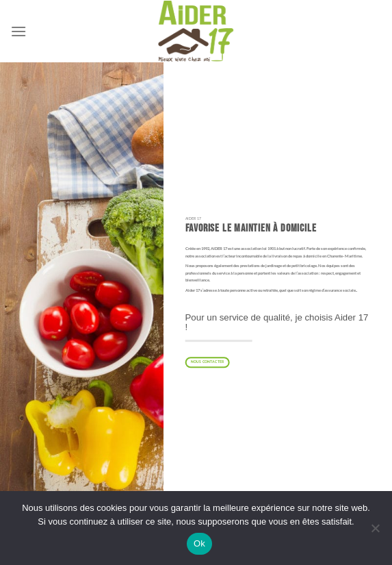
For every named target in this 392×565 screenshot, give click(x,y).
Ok (199, 543)
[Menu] (18, 31)
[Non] (375, 532)
